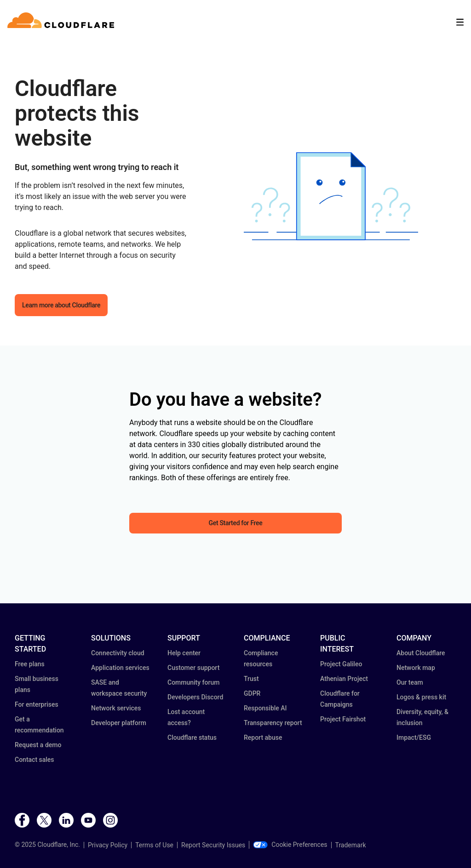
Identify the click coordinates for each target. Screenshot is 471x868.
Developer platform (119, 723)
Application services (120, 668)
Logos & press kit (421, 697)
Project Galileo (341, 664)
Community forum (193, 682)
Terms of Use (154, 845)
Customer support (193, 668)
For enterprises (37, 704)
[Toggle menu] (460, 22)
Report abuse (263, 738)
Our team (410, 682)
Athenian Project (344, 679)
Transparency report (273, 723)
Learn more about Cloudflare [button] (61, 305)
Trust (251, 679)
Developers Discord (195, 697)
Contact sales (34, 760)
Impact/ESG (414, 738)
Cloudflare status (192, 738)
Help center (184, 653)
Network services (116, 708)
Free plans (30, 664)
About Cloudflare (421, 653)
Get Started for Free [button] (236, 523)
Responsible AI (265, 708)
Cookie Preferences (290, 845)
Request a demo (38, 745)
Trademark (351, 845)
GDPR (252, 693)
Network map (416, 668)
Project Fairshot (343, 719)
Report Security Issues (213, 845)
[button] (331, 196)
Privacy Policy (108, 845)
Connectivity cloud (118, 653)
